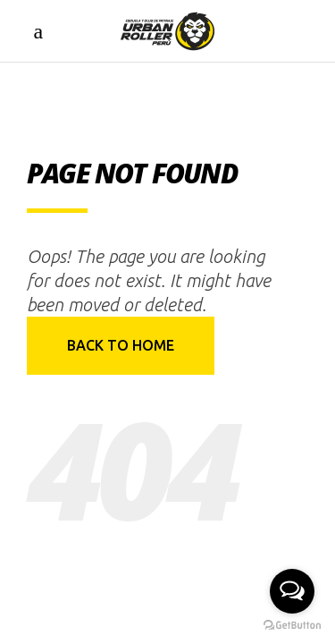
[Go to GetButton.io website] (292, 626)
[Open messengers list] (292, 591)
